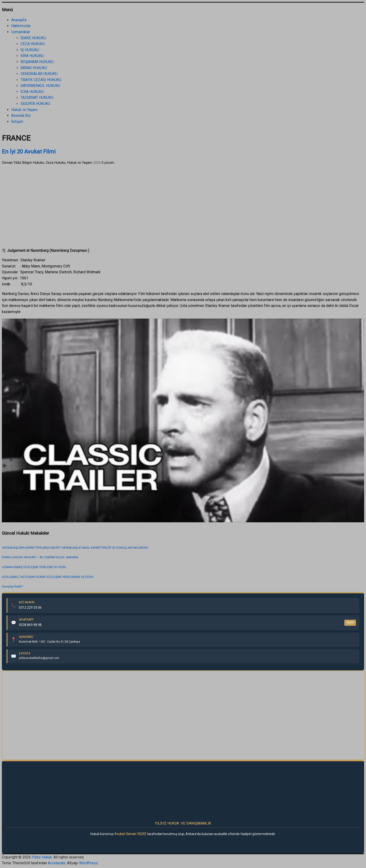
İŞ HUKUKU (30, 50)
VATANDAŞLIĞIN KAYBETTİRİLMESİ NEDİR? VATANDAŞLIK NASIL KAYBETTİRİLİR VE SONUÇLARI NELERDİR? (75, 548)
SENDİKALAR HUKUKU (39, 74)
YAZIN (350, 623)
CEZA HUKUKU (33, 44)
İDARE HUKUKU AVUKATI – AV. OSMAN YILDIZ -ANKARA (40, 557)
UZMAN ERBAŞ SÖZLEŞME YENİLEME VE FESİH (34, 567)
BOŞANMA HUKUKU (37, 62)
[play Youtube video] (183, 421)
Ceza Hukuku (56, 163)
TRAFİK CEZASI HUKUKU (41, 80)
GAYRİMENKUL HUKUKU (40, 86)
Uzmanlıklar (21, 32)
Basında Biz (21, 116)
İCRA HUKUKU (32, 92)
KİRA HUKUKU (32, 56)
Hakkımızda (21, 26)
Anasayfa (19, 20)
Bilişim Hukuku (33, 163)
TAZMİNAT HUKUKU (37, 98)
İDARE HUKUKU (33, 38)
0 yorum (108, 163)
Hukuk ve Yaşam (24, 110)
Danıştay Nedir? (12, 586)
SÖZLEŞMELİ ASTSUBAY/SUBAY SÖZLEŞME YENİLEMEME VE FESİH (48, 577)
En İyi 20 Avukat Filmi (29, 152)
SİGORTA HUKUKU (35, 104)
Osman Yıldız (12, 163)
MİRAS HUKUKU (34, 68)
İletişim (17, 122)
